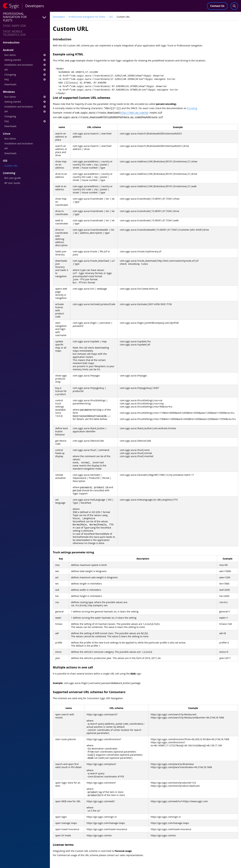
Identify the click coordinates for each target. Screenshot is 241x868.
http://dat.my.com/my (134, 112)
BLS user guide (13, 178)
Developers (59, 17)
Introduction (11, 42)
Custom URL (11, 166)
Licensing (9, 173)
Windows (9, 92)
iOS (5, 161)
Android (8, 50)
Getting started (25, 60)
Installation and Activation (25, 65)
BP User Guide (12, 183)
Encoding (192, 108)
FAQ (25, 79)
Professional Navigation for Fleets (87, 17)
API (25, 70)
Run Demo (25, 97)
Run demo (25, 55)
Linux (7, 134)
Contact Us (217, 6)
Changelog (25, 75)
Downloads (10, 84)
